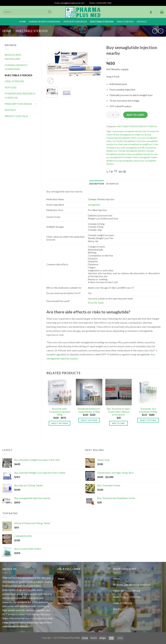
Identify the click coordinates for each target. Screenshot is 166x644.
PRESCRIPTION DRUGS (75, 22)
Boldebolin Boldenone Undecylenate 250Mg (89, 410)
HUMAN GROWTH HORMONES (45, 22)
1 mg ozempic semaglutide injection (127, 131)
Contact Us (64, 585)
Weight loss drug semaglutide (119, 161)
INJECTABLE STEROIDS (102, 22)
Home (23, 22)
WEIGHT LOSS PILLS (16, 116)
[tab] (97, 184)
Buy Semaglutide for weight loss (130, 135)
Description (97, 184)
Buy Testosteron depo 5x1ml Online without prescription (119, 412)
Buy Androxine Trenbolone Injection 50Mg (60, 412)
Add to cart (136, 115)
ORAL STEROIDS (125, 22)
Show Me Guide (96, 303)
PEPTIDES (11, 87)
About (61, 579)
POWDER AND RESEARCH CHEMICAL (20, 96)
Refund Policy (65, 603)
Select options (60, 423)
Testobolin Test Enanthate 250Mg (148, 410)
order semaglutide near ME (133, 148)
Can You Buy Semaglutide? (124, 141)
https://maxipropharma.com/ (18, 618)
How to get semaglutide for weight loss (135, 144)
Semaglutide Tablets (148, 157)
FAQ (60, 591)
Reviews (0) (112, 184)
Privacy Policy (65, 597)
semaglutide (94, 205)
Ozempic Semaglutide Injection (132, 151)
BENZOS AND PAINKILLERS (13, 57)
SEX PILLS (142, 22)
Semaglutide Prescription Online (124, 157)
